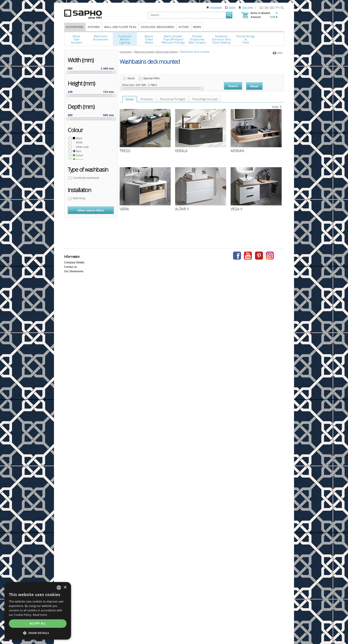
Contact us (70, 267)
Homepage (216, 7)
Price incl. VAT (131, 85)
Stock (131, 78)
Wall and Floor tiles (120, 27)
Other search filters (91, 210)
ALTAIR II (182, 209)
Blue (77, 151)
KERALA (181, 151)
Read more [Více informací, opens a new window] (40, 615)
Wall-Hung (79, 198)
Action (184, 27)
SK (266, 7)
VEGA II (236, 209)
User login (248, 7)
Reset (254, 86)
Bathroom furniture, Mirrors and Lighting (156, 52)
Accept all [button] (38, 623)
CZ (261, 7)
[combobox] (59, 588)
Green (78, 155)
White (77, 143)
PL (282, 7)
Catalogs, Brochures (157, 27)
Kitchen (94, 27)
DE (272, 7)
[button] (38, 633)
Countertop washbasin (86, 178)
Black (77, 138)
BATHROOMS (75, 27)
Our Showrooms (74, 271)
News (197, 27)
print (280, 53)
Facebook (237, 256)
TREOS (125, 151)
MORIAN (237, 151)
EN (277, 7)
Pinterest (259, 256)
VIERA (124, 209)
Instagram (270, 256)
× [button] (65, 587)
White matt (80, 147)
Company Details (74, 262)
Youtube (248, 256)
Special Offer (151, 78)
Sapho (232, 7)
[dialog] (38, 611)
